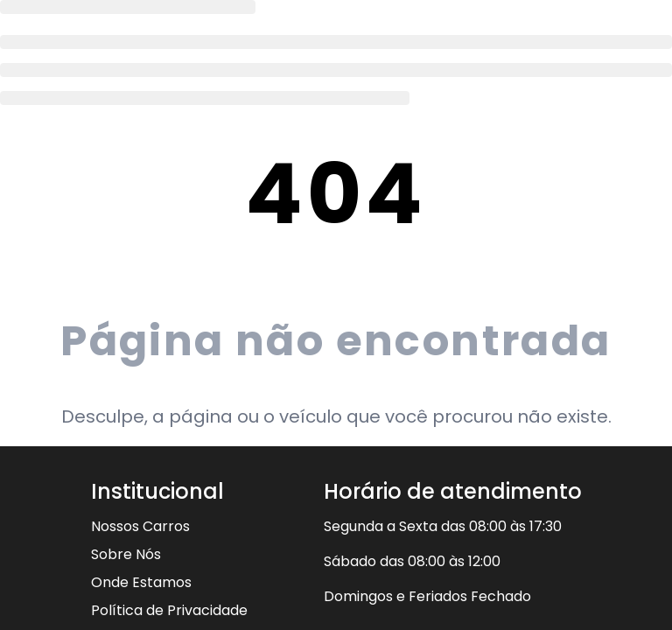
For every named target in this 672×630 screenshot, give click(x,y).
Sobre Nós (126, 554)
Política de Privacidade (169, 610)
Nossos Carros (140, 526)
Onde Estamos (141, 582)
